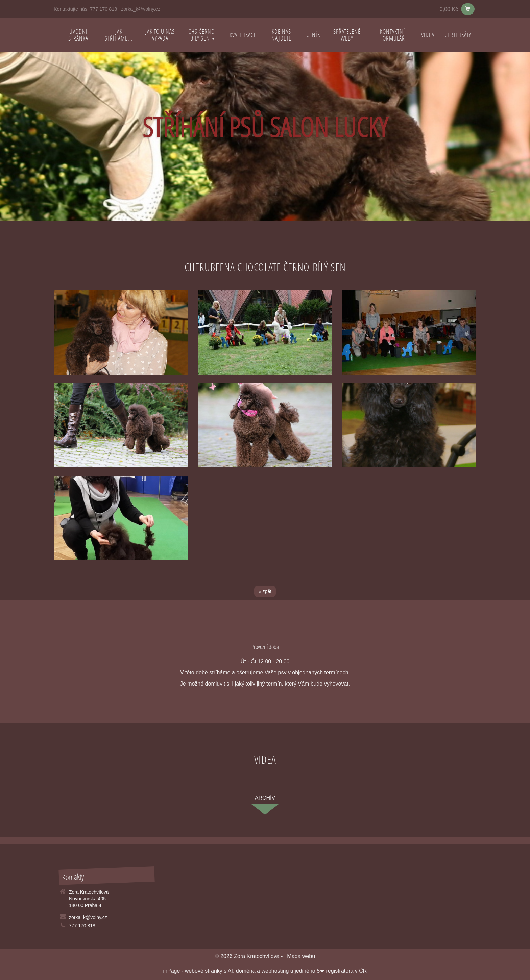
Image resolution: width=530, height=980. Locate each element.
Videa (428, 35)
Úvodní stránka (78, 35)
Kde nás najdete (281, 35)
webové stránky (204, 971)
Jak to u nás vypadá (160, 35)
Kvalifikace (243, 35)
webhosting (275, 971)
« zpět (265, 591)
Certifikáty (458, 35)
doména (246, 971)
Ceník (313, 35)
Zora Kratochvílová (257, 956)
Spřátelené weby (347, 35)
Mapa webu (301, 956)
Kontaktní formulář (392, 35)
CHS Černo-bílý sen (202, 35)
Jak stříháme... (119, 35)
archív (265, 798)
